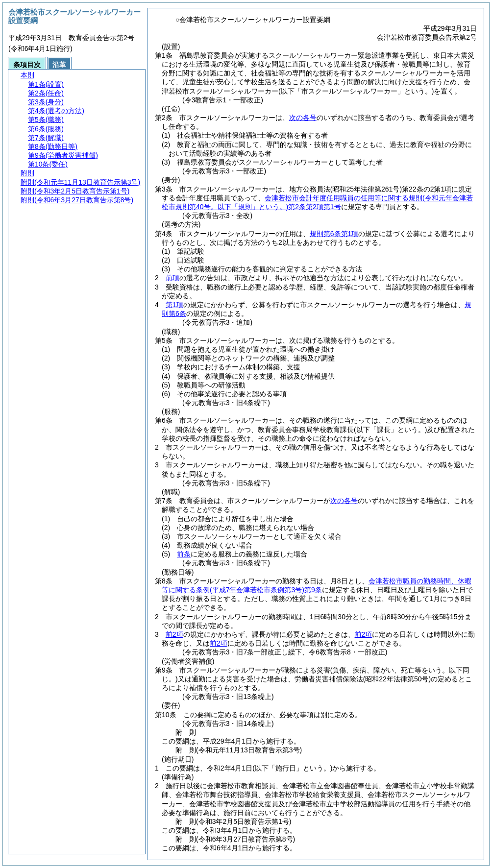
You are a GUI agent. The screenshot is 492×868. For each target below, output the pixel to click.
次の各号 (303, 118)
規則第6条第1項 (334, 234)
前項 (172, 278)
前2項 (174, 634)
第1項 (174, 305)
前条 (184, 554)
